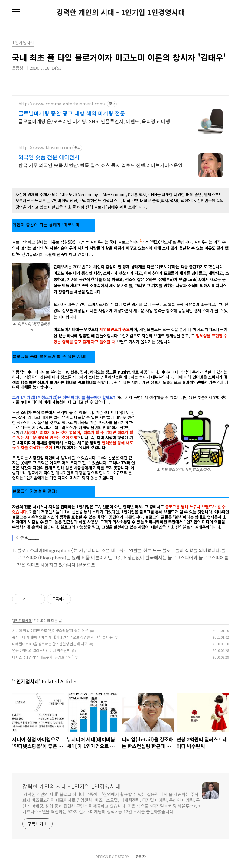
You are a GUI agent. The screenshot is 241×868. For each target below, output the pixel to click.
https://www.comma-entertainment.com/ (62, 104)
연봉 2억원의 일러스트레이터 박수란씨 (41, 650)
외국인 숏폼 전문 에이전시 (49, 157)
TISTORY (122, 856)
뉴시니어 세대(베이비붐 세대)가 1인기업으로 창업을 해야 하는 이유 (62, 637)
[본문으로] (87, 565)
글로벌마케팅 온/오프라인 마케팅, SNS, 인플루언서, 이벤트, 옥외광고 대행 (94, 121)
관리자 (141, 856)
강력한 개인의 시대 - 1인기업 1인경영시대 (121, 12)
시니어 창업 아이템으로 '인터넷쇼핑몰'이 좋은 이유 (50, 630)
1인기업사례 (22, 620)
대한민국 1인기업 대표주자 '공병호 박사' (42, 657)
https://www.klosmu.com (45, 148)
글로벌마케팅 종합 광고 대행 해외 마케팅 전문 (72, 113)
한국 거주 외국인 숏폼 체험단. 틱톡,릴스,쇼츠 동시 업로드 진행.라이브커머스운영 (101, 165)
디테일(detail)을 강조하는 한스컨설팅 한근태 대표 (50, 644)
